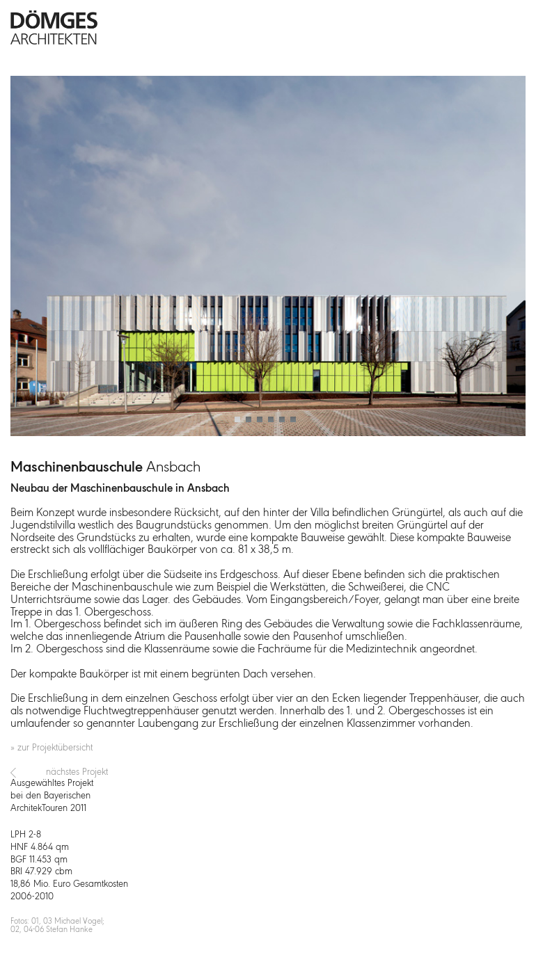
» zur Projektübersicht (52, 748)
